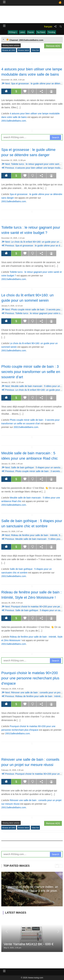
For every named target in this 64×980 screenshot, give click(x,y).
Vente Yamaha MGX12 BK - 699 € (29, 944)
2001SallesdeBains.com (14, 121)
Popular (31, 32)
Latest (22, 32)
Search (55, 137)
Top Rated (41, 32)
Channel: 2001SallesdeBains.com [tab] (25, 40)
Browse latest (23, 50)
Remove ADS (53, 46)
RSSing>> (13, 32)
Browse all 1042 (9, 50)
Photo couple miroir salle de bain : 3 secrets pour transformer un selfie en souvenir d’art (31, 372)
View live (35, 50)
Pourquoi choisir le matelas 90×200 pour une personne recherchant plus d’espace (30, 678)
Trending (51, 32)
